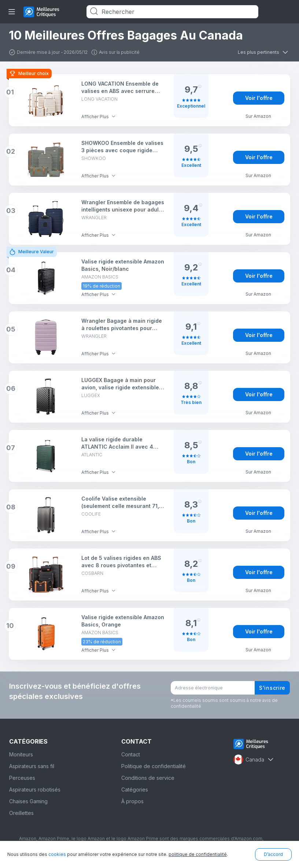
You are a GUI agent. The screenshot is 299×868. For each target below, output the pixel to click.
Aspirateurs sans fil (32, 766)
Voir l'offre (259, 98)
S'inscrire (272, 688)
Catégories (135, 790)
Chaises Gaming (28, 801)
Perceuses (22, 778)
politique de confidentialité (198, 854)
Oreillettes (21, 813)
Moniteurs (21, 754)
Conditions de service (148, 778)
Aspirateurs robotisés (35, 790)
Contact (131, 754)
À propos (132, 801)
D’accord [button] (273, 854)
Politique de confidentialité (154, 766)
